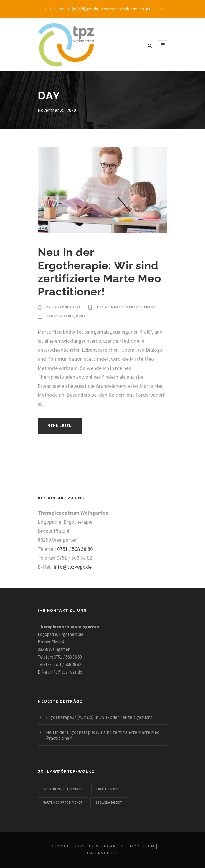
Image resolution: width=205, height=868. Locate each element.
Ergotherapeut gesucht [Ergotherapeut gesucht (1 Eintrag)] (63, 789)
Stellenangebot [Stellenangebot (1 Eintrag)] (109, 802)
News (81, 316)
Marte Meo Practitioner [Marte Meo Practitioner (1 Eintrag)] (63, 802)
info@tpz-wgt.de (73, 567)
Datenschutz (103, 853)
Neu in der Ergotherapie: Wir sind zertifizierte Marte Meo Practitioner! (99, 272)
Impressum (142, 846)
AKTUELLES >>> (151, 9)
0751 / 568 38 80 (75, 549)
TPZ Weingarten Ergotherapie (127, 307)
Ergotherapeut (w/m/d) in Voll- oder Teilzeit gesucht (99, 717)
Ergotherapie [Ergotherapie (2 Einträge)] (108, 789)
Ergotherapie (60, 316)
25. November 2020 (63, 307)
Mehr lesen (60, 426)
